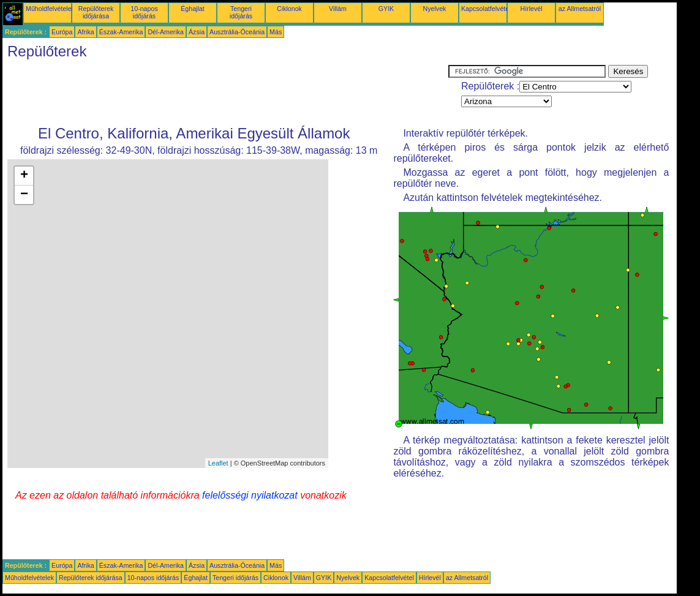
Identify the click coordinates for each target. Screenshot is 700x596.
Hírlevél (531, 9)
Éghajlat (193, 9)
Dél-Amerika (166, 32)
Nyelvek (435, 9)
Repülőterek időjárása (96, 12)
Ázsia (197, 32)
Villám (338, 9)
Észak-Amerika (121, 32)
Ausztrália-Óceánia (237, 32)
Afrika (85, 32)
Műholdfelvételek (50, 9)
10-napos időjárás (144, 12)
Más (276, 32)
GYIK (386, 9)
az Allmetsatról (580, 9)
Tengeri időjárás (241, 12)
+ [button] (24, 176)
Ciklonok (289, 9)
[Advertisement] (225, 92)
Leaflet (218, 463)
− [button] (24, 195)
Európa (62, 32)
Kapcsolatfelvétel (486, 9)
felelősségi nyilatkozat (250, 495)
